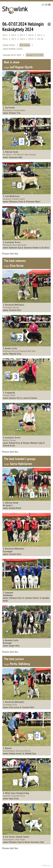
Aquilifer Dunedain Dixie (14, 796)
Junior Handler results (13, 49)
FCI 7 (14, 39)
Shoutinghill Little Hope (14, 839)
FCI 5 (40, 35)
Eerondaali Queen (11, 307)
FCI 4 (31, 35)
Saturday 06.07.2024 (12, 55)
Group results (9, 45)
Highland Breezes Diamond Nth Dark (19, 351)
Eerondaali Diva (10, 705)
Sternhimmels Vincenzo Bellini (17, 751)
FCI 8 (22, 39)
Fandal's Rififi (9, 395)
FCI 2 (14, 35)
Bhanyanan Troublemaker (14, 110)
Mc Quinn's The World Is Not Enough (19, 154)
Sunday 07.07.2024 (35, 55)
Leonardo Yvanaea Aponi (14, 199)
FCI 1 (5, 35)
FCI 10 (40, 39)
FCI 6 (5, 39)
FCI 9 (31, 39)
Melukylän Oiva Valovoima (15, 245)
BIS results (25, 45)
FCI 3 (22, 35)
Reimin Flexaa (9, 440)
